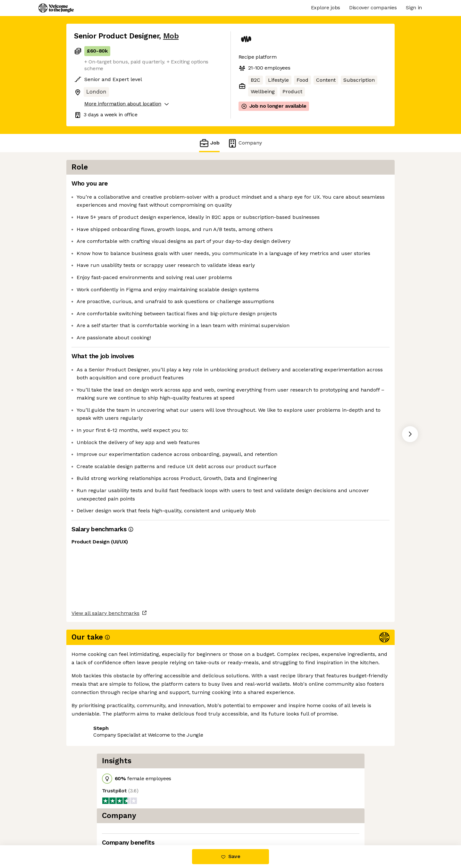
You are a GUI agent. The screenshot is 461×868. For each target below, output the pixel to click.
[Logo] (56, 8)
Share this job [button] (92, 818)
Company (245, 143)
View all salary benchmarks (105, 794)
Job (209, 143)
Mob (171, 36)
